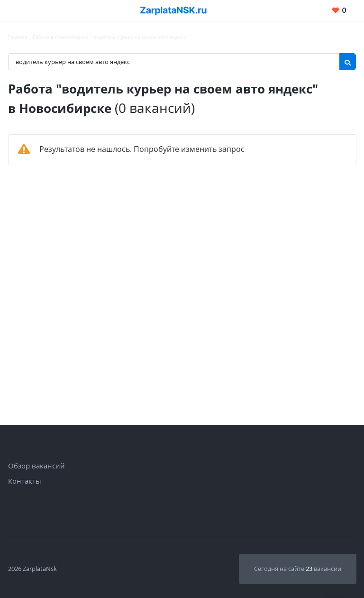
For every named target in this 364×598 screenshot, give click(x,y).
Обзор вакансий (36, 466)
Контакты (25, 481)
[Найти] (348, 62)
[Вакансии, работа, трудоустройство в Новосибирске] (173, 11)
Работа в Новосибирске (60, 37)
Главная (18, 37)
